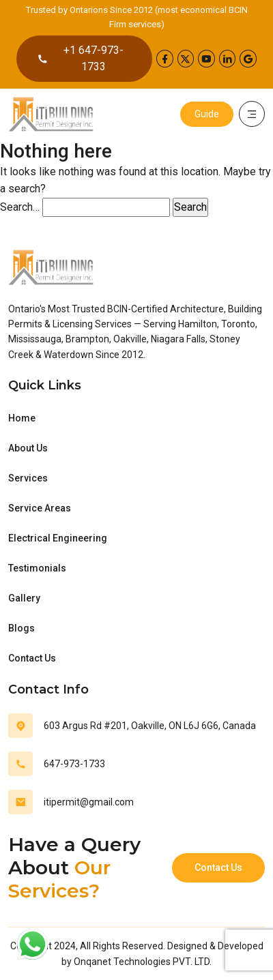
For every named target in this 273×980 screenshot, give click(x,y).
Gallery (24, 598)
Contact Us (32, 658)
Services (28, 478)
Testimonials (37, 568)
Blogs (21, 628)
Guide (207, 114)
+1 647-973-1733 (80, 58)
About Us (28, 448)
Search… (20, 207)
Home (22, 418)
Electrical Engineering (58, 538)
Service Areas (40, 508)
